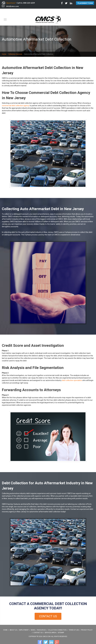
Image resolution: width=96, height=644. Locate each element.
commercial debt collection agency (16, 101)
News (33, 625)
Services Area (50, 628)
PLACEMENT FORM (85, 3)
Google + (57, 637)
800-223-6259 (29, 3)
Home (4, 49)
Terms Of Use (74, 625)
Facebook (40, 637)
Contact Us (48, 611)
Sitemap (61, 628)
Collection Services (15, 49)
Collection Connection (57, 625)
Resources (41, 625)
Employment (24, 625)
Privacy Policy (87, 625)
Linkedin (51, 637)
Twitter (46, 637)
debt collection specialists (72, 375)
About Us (13, 625)
